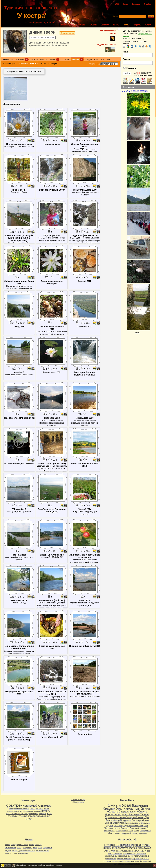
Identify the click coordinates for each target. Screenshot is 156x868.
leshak (15, 850)
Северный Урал (134, 817)
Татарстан (119, 833)
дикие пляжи (132, 823)
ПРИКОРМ (18, 808)
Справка (136, 4)
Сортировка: (95, 64)
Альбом (93, 25)
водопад (127, 845)
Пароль (138, 61)
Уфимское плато (115, 817)
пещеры (112, 845)
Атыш (123, 851)
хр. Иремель (141, 833)
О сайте (147, 4)
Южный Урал (119, 805)
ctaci (40, 848)
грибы (146, 845)
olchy (46, 850)
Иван (19, 848)
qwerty (14, 845)
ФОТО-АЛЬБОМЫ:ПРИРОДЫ (18, 814)
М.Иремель (144, 823)
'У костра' (31, 16)
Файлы (54, 60)
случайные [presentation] (127, 91)
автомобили (34, 806)
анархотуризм (13, 811)
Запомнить (130, 68)
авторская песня (115, 854)
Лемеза (117, 851)
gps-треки (15, 805)
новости (35, 814)
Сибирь (109, 823)
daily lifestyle (137, 859)
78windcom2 (19, 865)
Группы (126, 25)
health (114, 859)
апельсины (116, 861)
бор (148, 828)
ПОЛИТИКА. (13, 816)
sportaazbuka (23, 845)
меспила (125, 861)
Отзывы (34, 60)
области (130, 831)
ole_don (8, 850)
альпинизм (140, 851)
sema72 (8, 853)
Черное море (113, 814)
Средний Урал (113, 808)
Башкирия (140, 805)
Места (116, 25)
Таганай (145, 814)
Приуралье (126, 820)
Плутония (127, 854)
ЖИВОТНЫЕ (45, 816)
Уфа (146, 817)
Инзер (116, 820)
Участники (80, 25)
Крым (146, 820)
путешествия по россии (30, 811)
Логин (138, 54)
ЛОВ (11, 808)
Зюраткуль (137, 820)
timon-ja (38, 845)
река (138, 845)
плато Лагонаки (131, 814)
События (105, 25)
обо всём (43, 814)
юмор (47, 806)
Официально (78, 802)
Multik (32, 845)
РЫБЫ (36, 816)
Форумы (137, 25)
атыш (137, 861)
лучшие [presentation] (136, 91)
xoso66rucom (10, 848)
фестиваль (110, 848)
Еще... (138, 332)
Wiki (117, 4)
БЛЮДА (29, 819)
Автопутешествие (141, 856)
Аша (133, 854)
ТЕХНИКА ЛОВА (26, 816)
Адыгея (110, 826)
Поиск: (116, 16)
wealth (108, 859)
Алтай (46, 808)
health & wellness (124, 859)
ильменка (130, 851)
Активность (66, 25)
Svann (15, 853)
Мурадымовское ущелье (132, 826)
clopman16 (47, 848)
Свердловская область (133, 812)
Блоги (148, 25)
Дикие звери (42, 32)
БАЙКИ (26, 808)
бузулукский (109, 831)
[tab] (127, 91)
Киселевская (141, 854)
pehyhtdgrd (27, 848)
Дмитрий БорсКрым (27, 850)
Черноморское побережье (117, 828)
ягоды (132, 861)
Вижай (136, 831)
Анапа (109, 820)
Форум (89, 60)
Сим (146, 826)
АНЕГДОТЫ (45, 811)
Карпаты (39, 808)
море (141, 848)
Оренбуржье (119, 823)
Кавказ (33, 808)
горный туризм (124, 856)
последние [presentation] (144, 91)
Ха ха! (49, 814)
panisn (7, 845)
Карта (125, 4)
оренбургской (120, 831)
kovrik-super (23, 853)
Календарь (53, 64)
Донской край (130, 833)
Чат (108, 60)
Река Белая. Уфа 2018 (29, 64)
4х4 (132, 856)
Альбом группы (10, 64)
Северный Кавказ (138, 828)
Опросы (44, 60)
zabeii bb (40, 850)
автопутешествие (128, 848)
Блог (96, 60)
